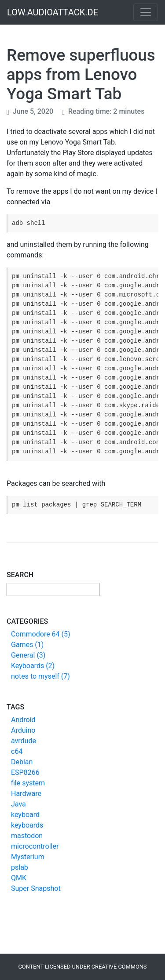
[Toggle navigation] (146, 12)
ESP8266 (25, 772)
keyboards (27, 825)
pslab (20, 867)
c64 (17, 751)
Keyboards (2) (33, 666)
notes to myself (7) (40, 676)
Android (23, 720)
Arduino (23, 730)
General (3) (28, 655)
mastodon (27, 836)
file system (28, 783)
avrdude (24, 741)
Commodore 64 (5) (41, 634)
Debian (22, 762)
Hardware (26, 794)
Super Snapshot (36, 888)
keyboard (25, 815)
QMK (19, 878)
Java (18, 804)
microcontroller (35, 846)
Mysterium (28, 857)
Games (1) (27, 645)
